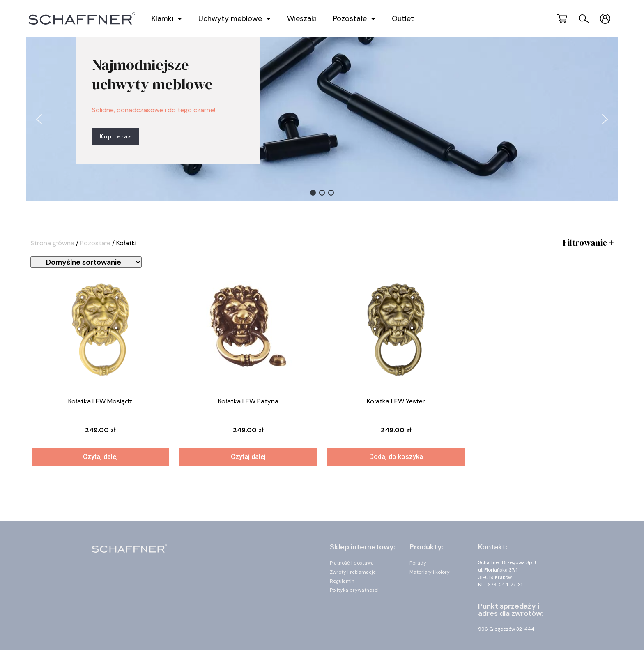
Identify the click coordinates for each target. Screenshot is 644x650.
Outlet (403, 18)
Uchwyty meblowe (235, 18)
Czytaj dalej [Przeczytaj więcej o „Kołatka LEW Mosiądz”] (100, 457)
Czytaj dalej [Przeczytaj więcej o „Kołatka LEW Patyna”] (248, 457)
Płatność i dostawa (352, 563)
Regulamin (342, 581)
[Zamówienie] (86, 262)
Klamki (167, 18)
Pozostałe (354, 18)
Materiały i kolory (430, 572)
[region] (322, 119)
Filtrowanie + (588, 243)
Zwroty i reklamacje (353, 572)
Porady (418, 563)
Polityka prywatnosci (354, 590)
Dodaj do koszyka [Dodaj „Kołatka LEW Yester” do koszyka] (396, 457)
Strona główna (52, 243)
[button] (39, 119)
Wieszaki (302, 18)
